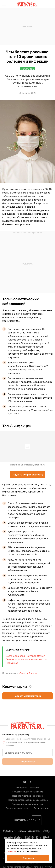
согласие (12, 851)
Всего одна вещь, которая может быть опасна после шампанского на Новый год (27, 659)
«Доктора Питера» (28, 673)
